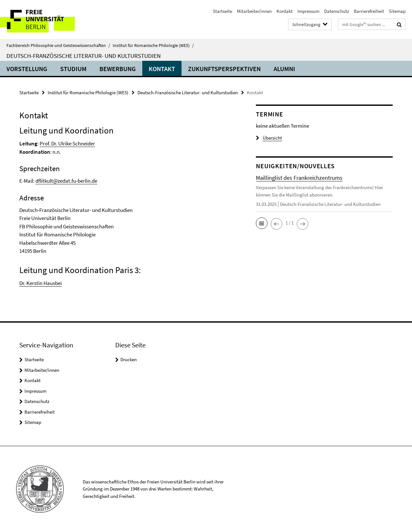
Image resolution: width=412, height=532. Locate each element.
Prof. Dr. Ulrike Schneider (67, 143)
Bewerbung (118, 69)
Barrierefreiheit (369, 11)
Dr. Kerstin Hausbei (41, 283)
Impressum (308, 11)
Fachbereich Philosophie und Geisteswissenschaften (58, 45)
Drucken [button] (129, 359)
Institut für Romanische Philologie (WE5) (153, 45)
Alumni (284, 69)
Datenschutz (337, 11)
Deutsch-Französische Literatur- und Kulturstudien (84, 56)
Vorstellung (27, 69)
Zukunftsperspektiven (224, 69)
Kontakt (285, 11)
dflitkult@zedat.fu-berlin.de (66, 181)
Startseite (222, 11)
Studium (73, 69)
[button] (262, 223)
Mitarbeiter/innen (254, 11)
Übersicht (269, 138)
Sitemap (397, 11)
